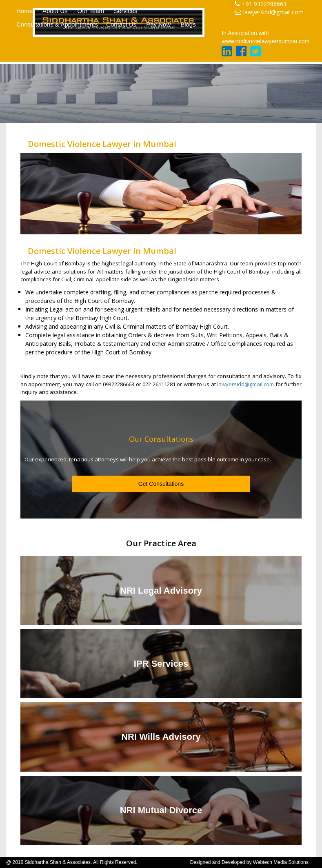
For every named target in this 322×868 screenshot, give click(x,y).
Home (24, 11)
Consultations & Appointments (57, 24)
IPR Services (161, 664)
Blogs (188, 24)
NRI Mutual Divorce (161, 810)
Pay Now (158, 24)
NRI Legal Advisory (161, 591)
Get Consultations (161, 484)
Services (126, 11)
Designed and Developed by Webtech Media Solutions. (250, 862)
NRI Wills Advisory (161, 737)
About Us (55, 11)
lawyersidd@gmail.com (269, 12)
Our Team (91, 11)
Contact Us (121, 24)
